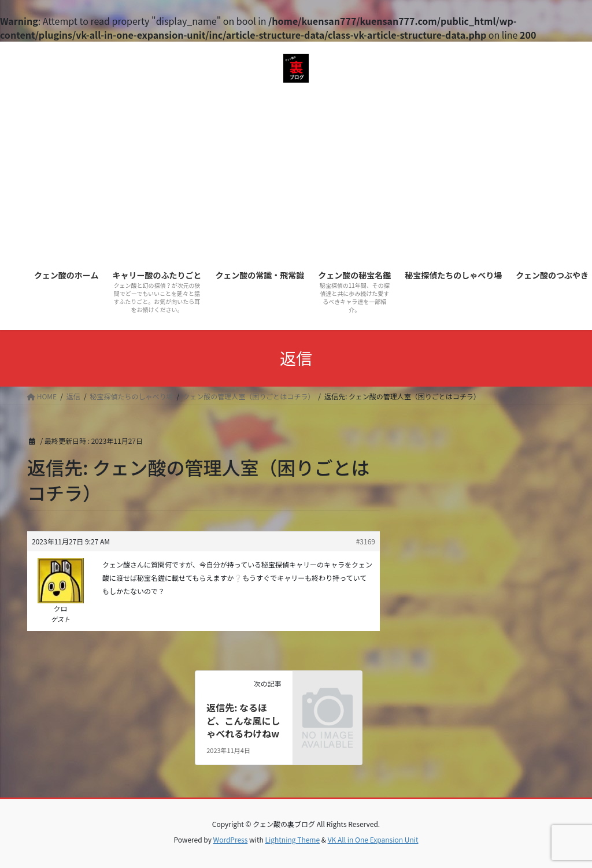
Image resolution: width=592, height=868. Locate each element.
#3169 (366, 541)
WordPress (231, 839)
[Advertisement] (296, 175)
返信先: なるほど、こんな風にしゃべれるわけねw (243, 720)
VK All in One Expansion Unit (373, 839)
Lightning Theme (292, 839)
